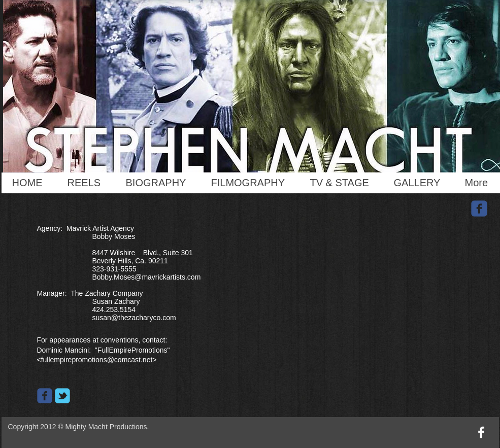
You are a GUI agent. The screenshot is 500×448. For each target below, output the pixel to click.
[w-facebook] (481, 432)
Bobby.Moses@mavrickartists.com (146, 277)
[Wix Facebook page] (45, 396)
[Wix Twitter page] (62, 396)
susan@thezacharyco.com (134, 318)
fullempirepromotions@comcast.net (97, 360)
